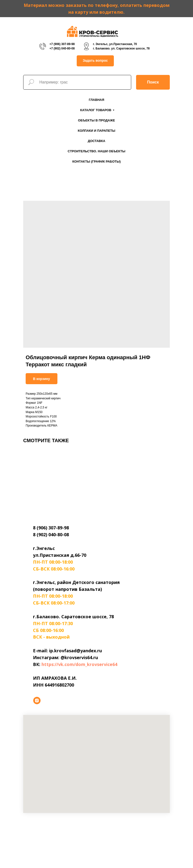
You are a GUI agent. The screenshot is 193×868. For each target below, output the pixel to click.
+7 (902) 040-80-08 (62, 48)
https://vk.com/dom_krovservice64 (79, 664)
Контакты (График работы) (96, 161)
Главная (96, 100)
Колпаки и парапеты (96, 131)
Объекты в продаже (96, 120)
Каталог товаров (96, 110)
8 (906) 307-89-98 (51, 528)
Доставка (96, 141)
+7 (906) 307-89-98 (62, 44)
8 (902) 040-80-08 (51, 535)
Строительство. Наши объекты (96, 151)
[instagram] (37, 701)
